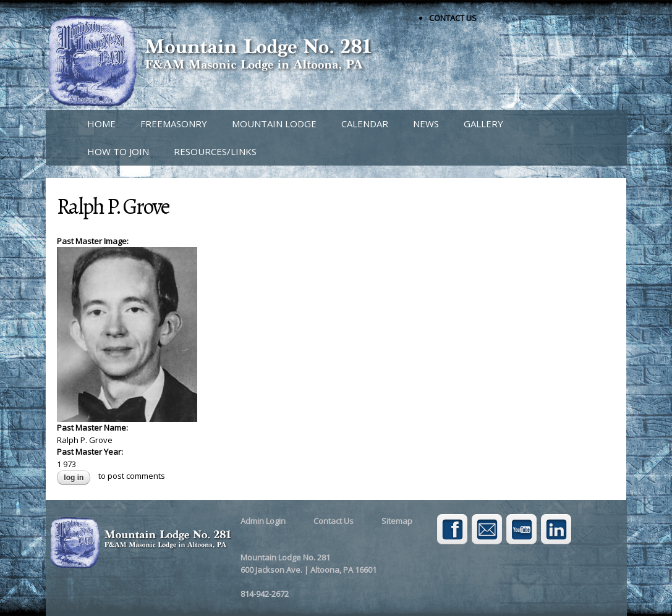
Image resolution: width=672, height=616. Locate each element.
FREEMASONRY (174, 124)
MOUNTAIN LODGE (274, 124)
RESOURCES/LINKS (215, 151)
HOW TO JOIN (118, 151)
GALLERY (483, 124)
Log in (74, 478)
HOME (101, 124)
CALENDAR (365, 124)
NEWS (426, 124)
